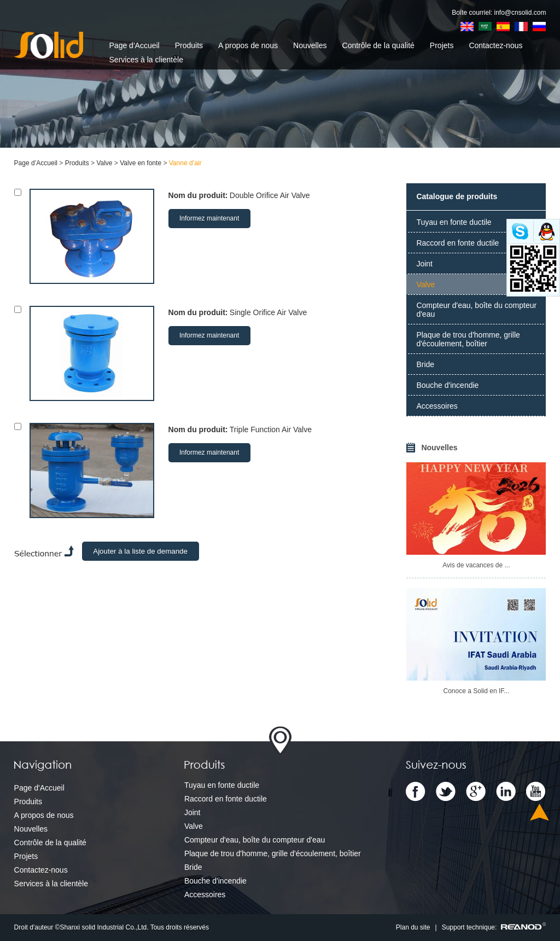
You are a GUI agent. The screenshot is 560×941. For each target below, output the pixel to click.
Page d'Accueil (135, 45)
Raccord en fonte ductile (457, 243)
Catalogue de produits (457, 196)
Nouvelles (310, 45)
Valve (104, 163)
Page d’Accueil (36, 163)
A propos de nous (248, 45)
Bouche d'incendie (447, 385)
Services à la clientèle (146, 60)
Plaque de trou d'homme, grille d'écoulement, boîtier (468, 339)
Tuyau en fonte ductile (454, 222)
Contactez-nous (495, 45)
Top (539, 812)
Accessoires (437, 406)
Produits (189, 45)
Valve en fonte (141, 163)
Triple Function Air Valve (271, 429)
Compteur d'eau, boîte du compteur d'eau (476, 310)
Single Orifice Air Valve (268, 312)
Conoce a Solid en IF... (477, 691)
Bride (425, 364)
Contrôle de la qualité (378, 45)
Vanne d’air (185, 163)
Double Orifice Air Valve (270, 195)
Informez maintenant (209, 218)
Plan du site (413, 927)
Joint (424, 264)
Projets (442, 45)
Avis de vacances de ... (476, 565)
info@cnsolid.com (520, 13)
